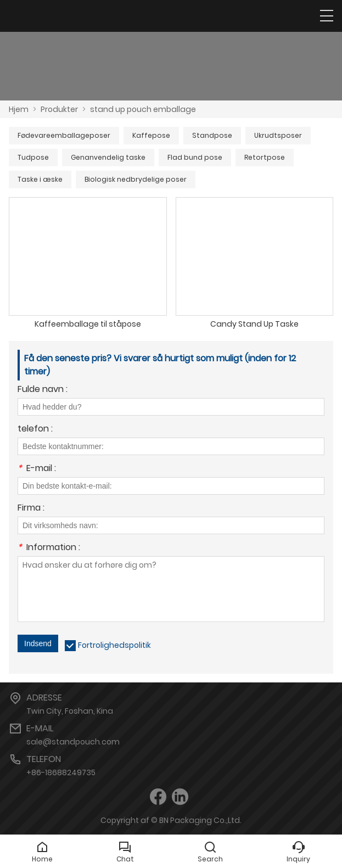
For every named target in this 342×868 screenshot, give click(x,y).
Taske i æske (40, 179)
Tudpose (33, 157)
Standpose (212, 135)
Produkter (59, 109)
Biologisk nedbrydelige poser (136, 179)
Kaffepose (151, 135)
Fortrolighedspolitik (114, 645)
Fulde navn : (43, 390)
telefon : (35, 430)
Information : (49, 548)
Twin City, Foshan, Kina (70, 711)
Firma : (31, 509)
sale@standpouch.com (73, 742)
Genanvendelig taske (108, 157)
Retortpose (265, 157)
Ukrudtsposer (278, 135)
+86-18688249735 (61, 772)
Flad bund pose (195, 157)
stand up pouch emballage (143, 109)
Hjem (19, 109)
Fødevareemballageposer (64, 135)
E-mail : (37, 469)
